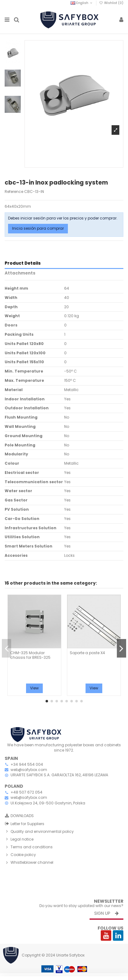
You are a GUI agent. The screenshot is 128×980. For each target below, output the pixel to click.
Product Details (23, 264)
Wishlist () (111, 3)
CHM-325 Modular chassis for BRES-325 (30, 655)
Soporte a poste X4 (87, 653)
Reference (14, 192)
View (34, 688)
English (82, 3)
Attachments (20, 273)
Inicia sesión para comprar (38, 228)
